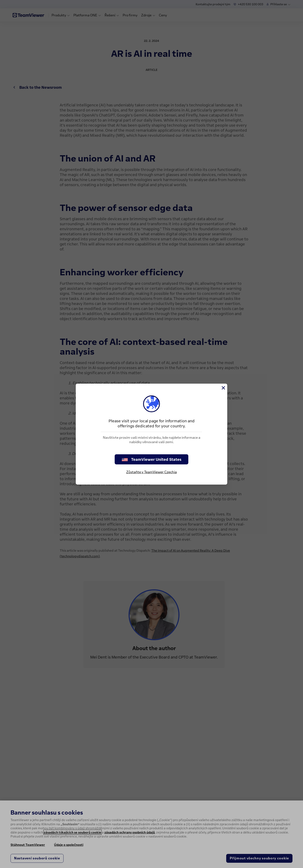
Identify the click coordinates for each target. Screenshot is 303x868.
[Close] (223, 388)
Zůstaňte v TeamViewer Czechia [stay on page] (151, 472)
